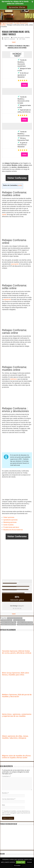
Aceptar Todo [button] (21, 862)
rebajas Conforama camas (9, 622)
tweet (14, 42)
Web (3, 805)
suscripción (15, 264)
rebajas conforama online (25, 622)
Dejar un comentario (10, 39)
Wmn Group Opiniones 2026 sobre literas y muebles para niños (16, 674)
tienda (4, 215)
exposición (7, 299)
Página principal (6, 23)
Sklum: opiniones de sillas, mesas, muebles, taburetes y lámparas (15, 737)
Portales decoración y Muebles (21, 38)
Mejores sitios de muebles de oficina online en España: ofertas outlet (16, 757)
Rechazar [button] (30, 862)
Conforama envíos (7, 620)
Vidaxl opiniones (9, 517)
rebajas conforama (19, 620)
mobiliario (14, 379)
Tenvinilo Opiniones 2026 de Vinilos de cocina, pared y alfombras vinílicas (17, 652)
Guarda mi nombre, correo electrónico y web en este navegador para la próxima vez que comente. (16, 813)
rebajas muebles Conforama (25, 624)
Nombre (5, 793)
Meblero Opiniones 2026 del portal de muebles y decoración (17, 696)
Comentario (6, 776)
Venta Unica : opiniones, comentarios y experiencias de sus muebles (17, 715)
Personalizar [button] (17, 865)
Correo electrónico (9, 799)
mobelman (7, 38)
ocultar (20, 185)
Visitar (24, 85)
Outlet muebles (8, 525)
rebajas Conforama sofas (9, 624)
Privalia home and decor (11, 527)
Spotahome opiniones (10, 520)
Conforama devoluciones (15, 618)
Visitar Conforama (17, 178)
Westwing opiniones (10, 522)
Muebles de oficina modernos (13, 530)
